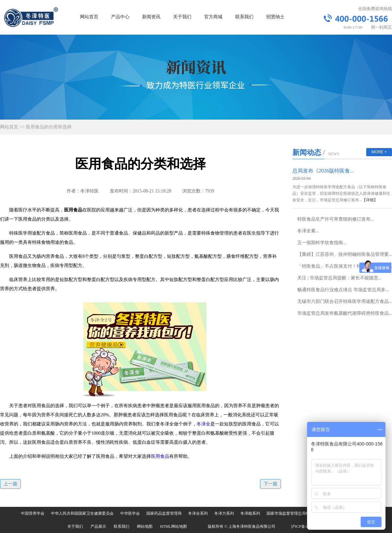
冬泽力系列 (224, 513)
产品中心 (120, 17)
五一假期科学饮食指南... (322, 243)
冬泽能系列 (250, 513)
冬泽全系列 (198, 513)
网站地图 (145, 526)
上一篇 (10, 484)
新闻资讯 (151, 17)
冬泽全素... (308, 231)
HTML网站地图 (173, 526)
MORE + (379, 152)
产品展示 (98, 526)
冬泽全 (204, 424)
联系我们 (244, 17)
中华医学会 (130, 513)
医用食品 (160, 456)
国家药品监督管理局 (164, 513)
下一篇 (270, 484)
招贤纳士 (275, 17)
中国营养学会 (33, 513)
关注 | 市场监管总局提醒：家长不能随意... (339, 278)
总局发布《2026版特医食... (323, 171)
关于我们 (182, 17)
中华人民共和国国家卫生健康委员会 (82, 513)
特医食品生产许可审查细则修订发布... (336, 219)
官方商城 (213, 17)
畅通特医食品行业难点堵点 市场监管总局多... (343, 290)
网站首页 (89, 17)
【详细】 (370, 200)
